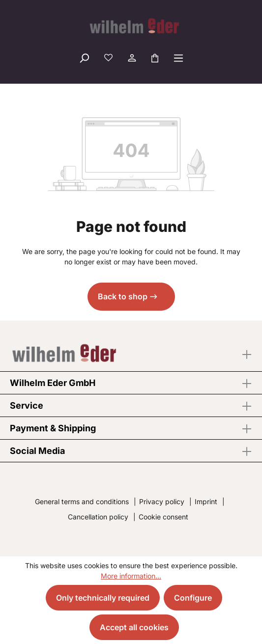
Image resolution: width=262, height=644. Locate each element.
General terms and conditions (82, 501)
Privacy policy (162, 501)
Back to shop (123, 296)
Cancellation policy (98, 517)
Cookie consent (163, 517)
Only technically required (103, 598)
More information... (131, 576)
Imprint (206, 501)
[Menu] (178, 58)
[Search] (84, 58)
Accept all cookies (134, 627)
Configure (193, 598)
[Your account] (131, 58)
